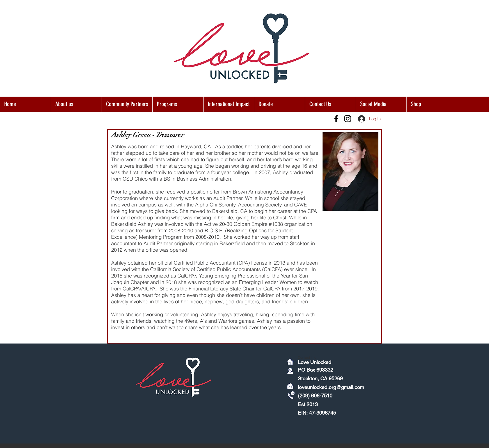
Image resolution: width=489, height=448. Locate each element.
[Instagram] (348, 119)
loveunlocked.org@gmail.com (331, 387)
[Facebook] (336, 119)
